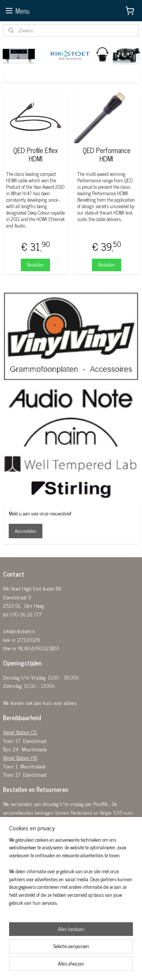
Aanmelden (26, 531)
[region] (71, 875)
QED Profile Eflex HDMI (36, 154)
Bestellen (35, 265)
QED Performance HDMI (107, 154)
